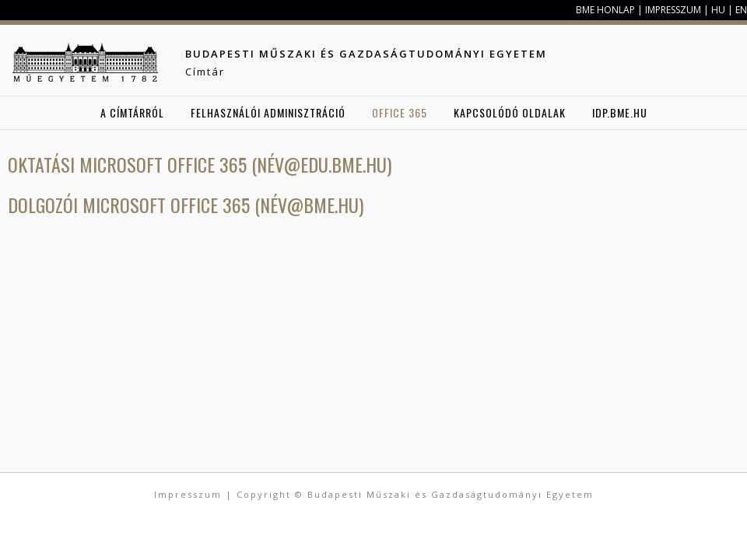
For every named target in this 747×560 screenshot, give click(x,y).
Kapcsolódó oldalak (510, 112)
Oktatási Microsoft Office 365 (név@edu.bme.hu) (200, 164)
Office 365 (400, 112)
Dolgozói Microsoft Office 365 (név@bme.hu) (186, 205)
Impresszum (673, 10)
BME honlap (605, 10)
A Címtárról (132, 112)
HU (718, 10)
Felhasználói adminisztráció (268, 112)
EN (741, 10)
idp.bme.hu (620, 112)
